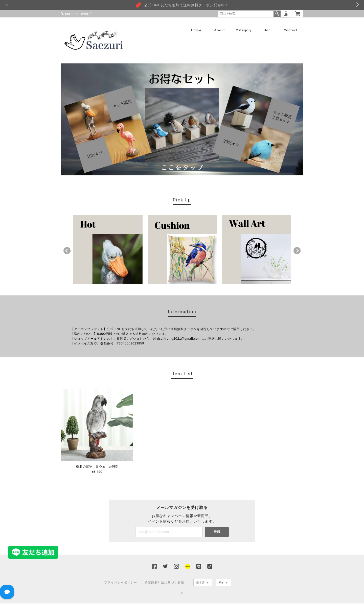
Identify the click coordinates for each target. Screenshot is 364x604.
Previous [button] (67, 251)
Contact (291, 30)
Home (196, 30)
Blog (267, 30)
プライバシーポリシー (121, 583)
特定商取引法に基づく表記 (164, 583)
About (220, 30)
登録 (217, 532)
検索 (277, 14)
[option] (108, 250)
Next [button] (297, 251)
